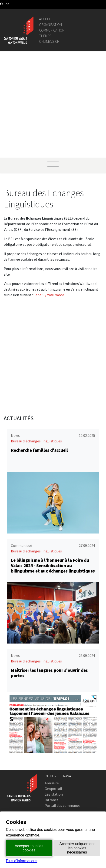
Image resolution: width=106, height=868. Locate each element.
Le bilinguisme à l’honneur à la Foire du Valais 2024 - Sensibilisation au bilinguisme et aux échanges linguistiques (53, 515)
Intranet (51, 749)
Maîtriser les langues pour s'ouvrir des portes (49, 622)
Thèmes (45, 36)
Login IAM (53, 780)
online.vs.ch (49, 41)
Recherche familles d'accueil (39, 400)
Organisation (50, 25)
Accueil (45, 19)
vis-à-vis (51, 805)
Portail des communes (63, 755)
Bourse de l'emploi (60, 774)
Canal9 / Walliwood (49, 194)
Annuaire (52, 732)
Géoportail (53, 738)
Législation (54, 743)
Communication (52, 30)
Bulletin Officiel (57, 799)
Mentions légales (58, 810)
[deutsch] (7, 4)
